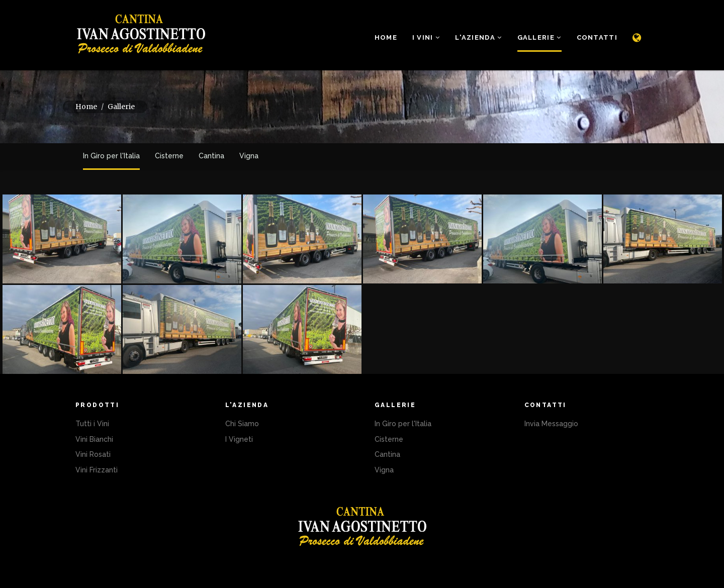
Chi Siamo (242, 424)
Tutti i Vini (92, 424)
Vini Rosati (93, 454)
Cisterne (169, 156)
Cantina (211, 156)
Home (386, 37)
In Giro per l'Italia (111, 156)
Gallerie (539, 37)
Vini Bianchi (94, 439)
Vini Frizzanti (97, 470)
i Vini (426, 37)
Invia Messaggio (551, 424)
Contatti (597, 37)
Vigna (249, 156)
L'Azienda (478, 37)
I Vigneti (239, 439)
